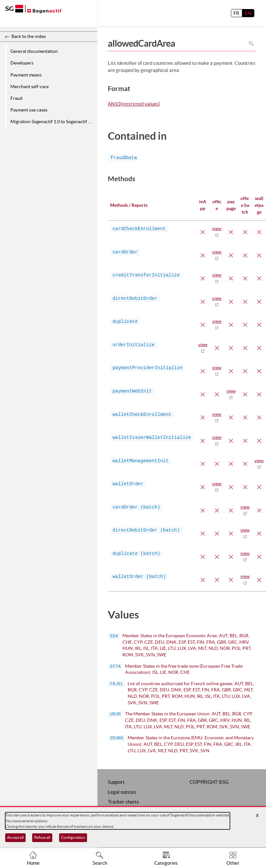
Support (116, 782)
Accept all (15, 837)
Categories (166, 863)
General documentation (34, 51)
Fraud (16, 98)
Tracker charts (123, 802)
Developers (22, 63)
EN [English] (248, 13)
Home (33, 863)
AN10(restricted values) (134, 104)
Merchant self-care (30, 87)
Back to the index (29, 36)
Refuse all (42, 837)
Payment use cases (29, 110)
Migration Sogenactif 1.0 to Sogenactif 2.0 (52, 122)
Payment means (26, 75)
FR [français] (236, 13)
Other (233, 863)
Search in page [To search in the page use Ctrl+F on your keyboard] (251, 44)
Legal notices (122, 792)
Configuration (73, 837)
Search (100, 863)
